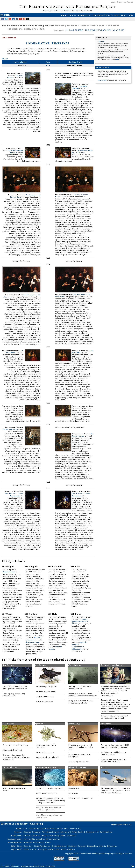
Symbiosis (40, 724)
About (65, 15)
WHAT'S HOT (119, 30)
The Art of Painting (10, 430)
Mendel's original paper (34, 639)
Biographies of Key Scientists (99, 832)
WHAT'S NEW (105, 30)
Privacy (41, 849)
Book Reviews (54, 839)
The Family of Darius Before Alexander (15, 151)
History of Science (77, 846)
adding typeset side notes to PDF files (80, 622)
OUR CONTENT (77, 30)
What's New (112, 15)
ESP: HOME (5, 866)
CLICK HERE (102, 80)
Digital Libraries (59, 846)
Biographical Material (97, 846)
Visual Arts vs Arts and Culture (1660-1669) (38, 866)
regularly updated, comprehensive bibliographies (79, 646)
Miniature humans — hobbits (81, 798)
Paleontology (74, 724)
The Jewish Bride (15, 351)
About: (19, 828)
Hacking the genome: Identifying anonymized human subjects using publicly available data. (50, 801)
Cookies (50, 849)
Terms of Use (30, 849)
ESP (67, 30)
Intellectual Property (65, 849)
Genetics (28, 846)
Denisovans (73, 794)
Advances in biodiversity (13, 750)
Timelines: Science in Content (56, 832)
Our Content (35, 828)
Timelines (98, 15)
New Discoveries (69, 835)
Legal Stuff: (17, 849)
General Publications (33, 842)
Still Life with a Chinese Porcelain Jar (14, 495)
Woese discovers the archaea (15, 745)
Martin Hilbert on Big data (47, 794)
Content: (18, 832)
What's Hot (127, 15)
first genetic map (33, 642)
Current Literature (32, 835)
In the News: (16, 835)
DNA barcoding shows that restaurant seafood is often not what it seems (16, 757)
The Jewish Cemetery (15, 77)
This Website (49, 828)
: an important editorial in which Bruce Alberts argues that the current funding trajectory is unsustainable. (116, 691)
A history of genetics (44, 701)
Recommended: (15, 839)
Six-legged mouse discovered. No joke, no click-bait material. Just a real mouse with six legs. (116, 791)
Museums (113, 846)
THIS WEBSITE (91, 30)
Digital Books (78, 832)
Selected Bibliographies (35, 839)
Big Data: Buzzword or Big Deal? (49, 789)
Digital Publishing (42, 846)
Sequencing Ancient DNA (79, 762)
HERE (117, 59)
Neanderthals (74, 789)
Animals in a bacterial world (47, 757)
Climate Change (10, 767)
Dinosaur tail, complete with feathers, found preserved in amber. (81, 747)
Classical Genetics (80, 15)
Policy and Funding (51, 835)
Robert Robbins (9, 572)
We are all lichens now (45, 752)
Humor (48, 842)
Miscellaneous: (15, 842)
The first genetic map (45, 697)
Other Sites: (17, 846)
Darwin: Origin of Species (46, 687)
